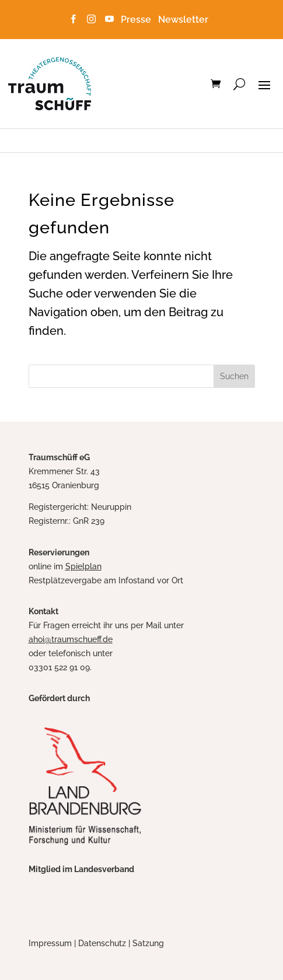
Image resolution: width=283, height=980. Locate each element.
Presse (138, 20)
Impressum (50, 943)
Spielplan (83, 566)
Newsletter (183, 20)
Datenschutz (102, 943)
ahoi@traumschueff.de (71, 639)
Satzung (148, 943)
